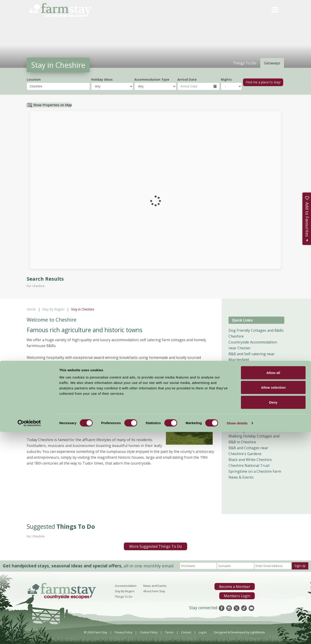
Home (31, 309)
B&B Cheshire (240, 389)
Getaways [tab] (272, 63)
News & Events (241, 477)
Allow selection (273, 600)
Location (34, 79)
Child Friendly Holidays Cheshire (256, 418)
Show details (237, 635)
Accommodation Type (152, 79)
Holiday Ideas (102, 79)
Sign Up (300, 566)
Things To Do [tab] (245, 63)
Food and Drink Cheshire (250, 424)
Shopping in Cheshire (247, 430)
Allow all (273, 585)
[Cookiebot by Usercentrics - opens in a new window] (29, 635)
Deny (273, 614)
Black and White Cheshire (250, 460)
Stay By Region (53, 309)
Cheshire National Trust (249, 465)
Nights (226, 79)
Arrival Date (187, 79)
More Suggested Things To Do (156, 546)
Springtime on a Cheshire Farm (255, 471)
